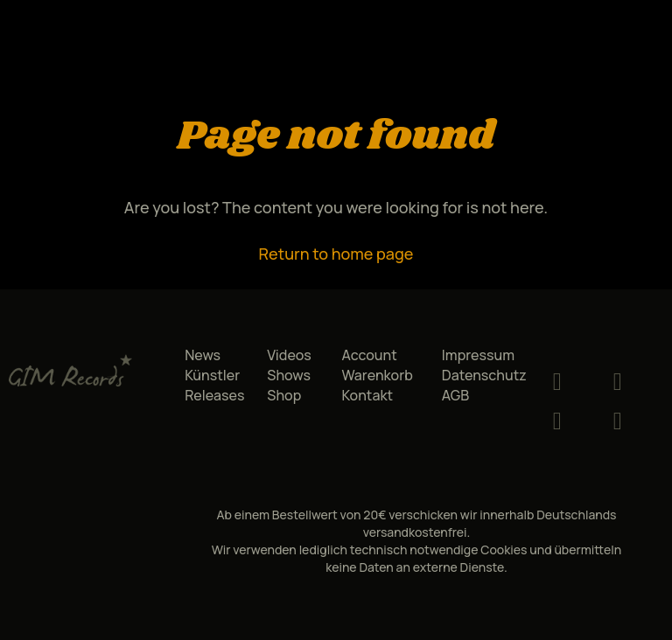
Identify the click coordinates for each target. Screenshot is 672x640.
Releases (214, 395)
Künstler (212, 375)
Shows (289, 375)
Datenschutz (484, 375)
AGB (455, 395)
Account (369, 355)
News (203, 355)
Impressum (478, 355)
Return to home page (336, 254)
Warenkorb (377, 375)
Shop (284, 395)
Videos (289, 355)
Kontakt (367, 395)
